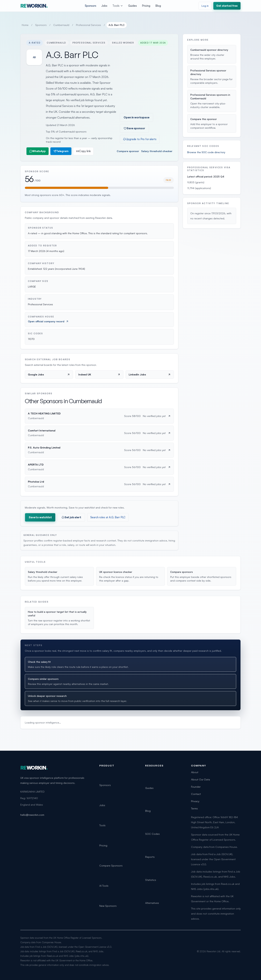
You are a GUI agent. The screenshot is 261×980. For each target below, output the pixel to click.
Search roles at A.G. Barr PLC (108, 517)
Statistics (151, 880)
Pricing (146, 6)
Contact (196, 794)
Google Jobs (49, 374)
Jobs (104, 6)
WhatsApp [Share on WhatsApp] (38, 151)
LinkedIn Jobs (150, 374)
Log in (205, 6)
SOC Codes (152, 834)
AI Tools (104, 886)
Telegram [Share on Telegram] (61, 151)
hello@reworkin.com (32, 815)
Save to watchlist (40, 517)
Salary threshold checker (157, 151)
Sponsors (91, 6)
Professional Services (88, 25)
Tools (118, 6)
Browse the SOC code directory (206, 152)
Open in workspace (136, 117)
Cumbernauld (61, 25)
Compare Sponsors (111, 866)
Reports (150, 857)
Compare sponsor (128, 151)
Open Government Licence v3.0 (95, 947)
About (195, 772)
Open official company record (48, 321)
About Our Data (200, 779)
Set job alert (71, 517)
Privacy (195, 801)
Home (25, 25)
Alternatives (152, 903)
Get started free (227, 6)
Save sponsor (134, 128)
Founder (196, 787)
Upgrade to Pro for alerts (140, 139)
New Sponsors (108, 906)
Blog (158, 6)
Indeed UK (99, 374)
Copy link (83, 151)
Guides (132, 6)
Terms (194, 808)
